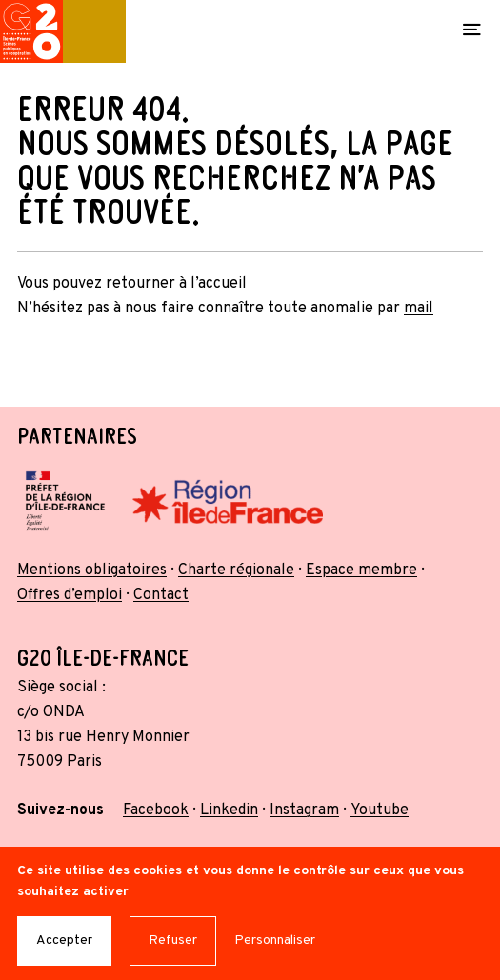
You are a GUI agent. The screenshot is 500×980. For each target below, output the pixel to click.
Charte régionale (236, 570)
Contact (161, 595)
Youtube (380, 810)
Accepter (64, 940)
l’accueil (219, 284)
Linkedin (229, 810)
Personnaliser (275, 940)
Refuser (173, 940)
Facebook (156, 810)
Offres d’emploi (70, 595)
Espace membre (361, 570)
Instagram (304, 810)
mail (419, 309)
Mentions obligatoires (92, 570)
